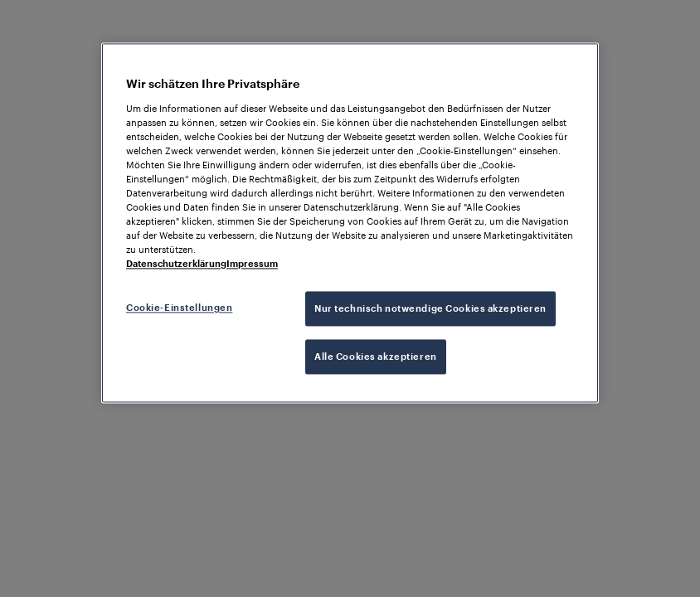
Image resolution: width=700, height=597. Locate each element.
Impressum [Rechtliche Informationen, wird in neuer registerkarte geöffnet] (252, 264)
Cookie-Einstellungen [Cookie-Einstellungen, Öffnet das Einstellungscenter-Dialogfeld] (179, 308)
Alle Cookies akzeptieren (376, 357)
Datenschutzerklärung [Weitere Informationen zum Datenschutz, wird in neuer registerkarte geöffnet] (176, 264)
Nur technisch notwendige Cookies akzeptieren (430, 309)
